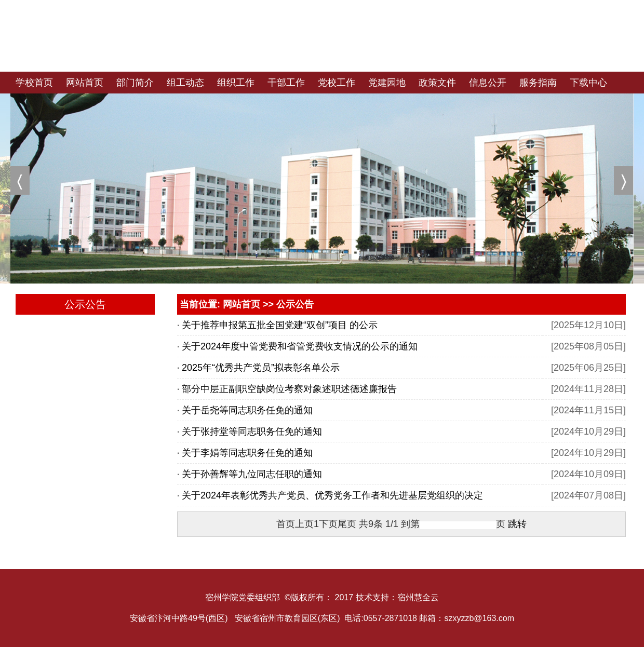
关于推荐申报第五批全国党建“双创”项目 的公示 (280, 325)
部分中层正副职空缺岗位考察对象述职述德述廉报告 (289, 389)
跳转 (517, 524)
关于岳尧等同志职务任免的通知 (247, 410)
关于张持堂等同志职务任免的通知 (252, 432)
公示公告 (295, 304)
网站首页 (242, 304)
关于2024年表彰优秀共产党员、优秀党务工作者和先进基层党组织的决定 (332, 495)
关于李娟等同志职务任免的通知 (247, 453)
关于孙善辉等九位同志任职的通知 (252, 474)
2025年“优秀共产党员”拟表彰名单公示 (261, 368)
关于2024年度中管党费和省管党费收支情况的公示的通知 (300, 346)
